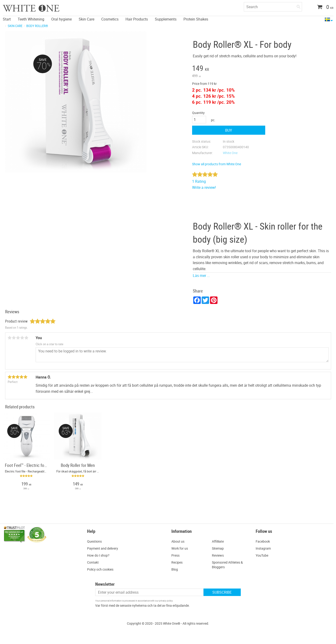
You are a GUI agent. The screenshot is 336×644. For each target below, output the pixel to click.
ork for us (181, 548)
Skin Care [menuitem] (87, 19)
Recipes (177, 562)
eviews (219, 555)
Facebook (263, 541)
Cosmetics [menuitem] (110, 19)
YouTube (262, 555)
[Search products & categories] (273, 7)
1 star (10, 338)
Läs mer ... (201, 276)
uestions (96, 541)
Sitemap (218, 548)
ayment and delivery (104, 548)
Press (175, 555)
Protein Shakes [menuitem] (196, 19)
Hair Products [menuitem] (137, 19)
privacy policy (166, 601)
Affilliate (218, 541)
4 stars (22, 338)
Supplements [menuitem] (166, 19)
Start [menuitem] (7, 19)
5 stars (27, 338)
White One (230, 153)
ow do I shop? (99, 555)
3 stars (18, 338)
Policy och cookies (100, 569)
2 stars (14, 338)
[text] (229, 69)
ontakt (94, 562)
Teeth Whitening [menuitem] (31, 19)
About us (178, 541)
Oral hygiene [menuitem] (61, 19)
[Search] (299, 6)
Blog (175, 569)
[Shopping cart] (324, 7)
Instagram (263, 548)
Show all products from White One (217, 164)
